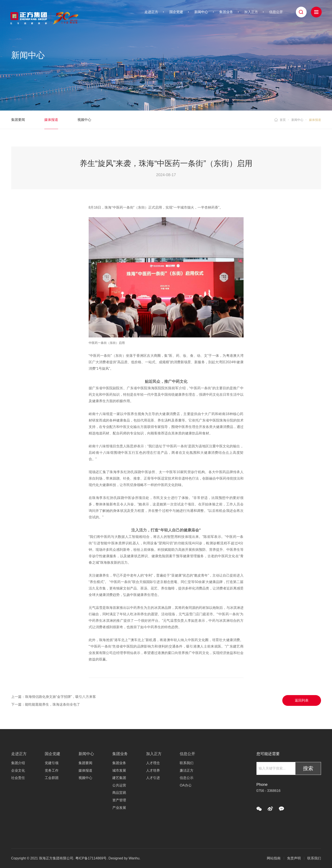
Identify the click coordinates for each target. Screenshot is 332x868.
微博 (270, 809)
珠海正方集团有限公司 (44, 17)
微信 (259, 809)
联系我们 (187, 763)
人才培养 (153, 770)
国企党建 (176, 12)
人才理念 (153, 763)
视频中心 (84, 120)
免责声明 (294, 858)
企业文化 (18, 770)
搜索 (308, 768)
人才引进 (153, 778)
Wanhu (134, 858)
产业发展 (119, 808)
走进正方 (151, 12)
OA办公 (186, 785)
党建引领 (52, 763)
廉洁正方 (187, 770)
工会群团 (52, 778)
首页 (283, 120)
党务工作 (52, 770)
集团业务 (226, 12)
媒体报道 (51, 120)
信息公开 (276, 12)
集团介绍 (18, 763)
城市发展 (119, 770)
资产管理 (119, 800)
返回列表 (302, 700)
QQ (281, 809)
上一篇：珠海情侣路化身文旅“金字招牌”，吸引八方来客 (54, 697)
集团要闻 (18, 120)
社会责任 (18, 778)
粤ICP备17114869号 (91, 858)
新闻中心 (201, 12)
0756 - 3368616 (269, 791)
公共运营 (119, 785)
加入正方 (251, 12)
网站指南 (274, 858)
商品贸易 (119, 793)
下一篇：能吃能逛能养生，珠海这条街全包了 (46, 704)
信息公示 (187, 778)
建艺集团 (119, 778)
